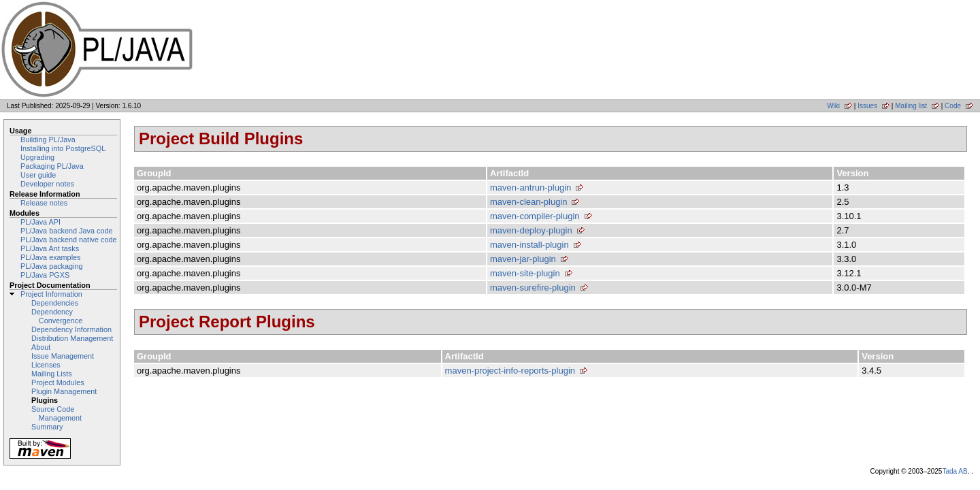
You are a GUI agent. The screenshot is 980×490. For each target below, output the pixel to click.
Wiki (833, 106)
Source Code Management (56, 413)
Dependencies (55, 303)
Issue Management (63, 356)
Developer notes (47, 184)
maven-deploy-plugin (531, 230)
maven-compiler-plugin (535, 216)
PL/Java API (40, 222)
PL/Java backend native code (68, 240)
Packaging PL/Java (52, 166)
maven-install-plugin (529, 245)
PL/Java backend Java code (66, 231)
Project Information (51, 294)
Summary (47, 427)
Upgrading (37, 157)
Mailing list (911, 106)
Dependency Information (71, 329)
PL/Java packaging (52, 266)
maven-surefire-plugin (533, 288)
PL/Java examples (50, 257)
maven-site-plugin (525, 273)
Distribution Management (72, 338)
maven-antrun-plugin (530, 187)
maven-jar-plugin (523, 259)
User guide (38, 175)
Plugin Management (64, 391)
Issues (867, 106)
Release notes (44, 203)
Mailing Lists (52, 374)
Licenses (46, 365)
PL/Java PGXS (45, 275)
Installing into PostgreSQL (63, 148)
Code (953, 106)
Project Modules (58, 382)
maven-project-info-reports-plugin (510, 371)
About (41, 347)
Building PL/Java (48, 140)
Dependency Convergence (57, 316)
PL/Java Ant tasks (50, 248)
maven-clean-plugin (528, 202)
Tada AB (954, 471)
